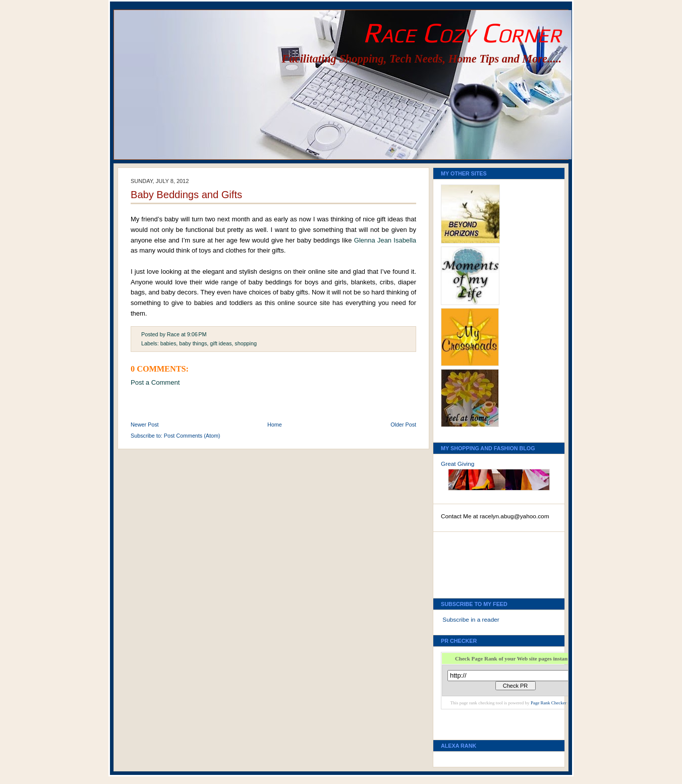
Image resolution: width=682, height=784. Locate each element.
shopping (246, 343)
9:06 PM (197, 334)
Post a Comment (155, 382)
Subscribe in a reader (471, 620)
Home (275, 425)
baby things (193, 343)
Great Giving (458, 464)
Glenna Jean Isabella (385, 240)
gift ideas (221, 343)
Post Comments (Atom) (192, 436)
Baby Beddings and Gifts (186, 195)
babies (168, 343)
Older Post (403, 425)
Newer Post (145, 425)
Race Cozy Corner (462, 32)
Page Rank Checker (549, 703)
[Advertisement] (486, 562)
